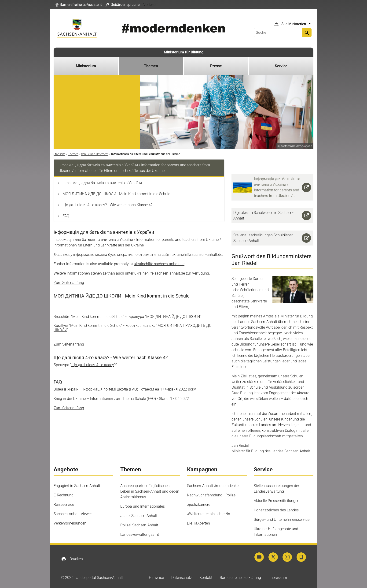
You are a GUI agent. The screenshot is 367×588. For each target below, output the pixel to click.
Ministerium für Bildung (184, 52)
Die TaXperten (198, 523)
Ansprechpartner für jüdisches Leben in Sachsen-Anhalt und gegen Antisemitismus (150, 491)
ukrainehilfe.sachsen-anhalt (194, 255)
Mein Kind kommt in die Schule (98, 317)
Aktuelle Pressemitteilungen (277, 501)
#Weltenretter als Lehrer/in (209, 514)
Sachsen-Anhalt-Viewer (73, 514)
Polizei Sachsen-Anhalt (139, 525)
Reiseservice (64, 504)
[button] (79, 5)
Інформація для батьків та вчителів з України (102, 183)
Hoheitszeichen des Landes (276, 510)
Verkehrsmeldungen (70, 523)
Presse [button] (216, 66)
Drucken (72, 559)
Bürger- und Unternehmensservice (282, 519)
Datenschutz (182, 578)
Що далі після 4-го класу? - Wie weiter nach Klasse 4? (107, 205)
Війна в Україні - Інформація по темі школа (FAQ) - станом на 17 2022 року (125, 389)
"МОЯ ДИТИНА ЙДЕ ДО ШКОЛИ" (173, 317)
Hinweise (156, 578)
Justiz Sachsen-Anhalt (139, 516)
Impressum (278, 578)
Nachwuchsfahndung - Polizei (212, 495)
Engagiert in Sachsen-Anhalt (77, 486)
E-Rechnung (64, 495)
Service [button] (281, 66)
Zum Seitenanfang (69, 283)
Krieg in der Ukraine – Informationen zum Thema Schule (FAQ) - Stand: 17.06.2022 (121, 399)
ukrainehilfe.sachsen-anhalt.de (159, 264)
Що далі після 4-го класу (93, 365)
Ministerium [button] (86, 66)
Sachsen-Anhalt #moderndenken (214, 486)
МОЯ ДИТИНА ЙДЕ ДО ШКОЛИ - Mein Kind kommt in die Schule (116, 194)
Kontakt (206, 578)
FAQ (65, 216)
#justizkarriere (199, 504)
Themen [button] (151, 66)
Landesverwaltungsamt (140, 534)
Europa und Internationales (143, 506)
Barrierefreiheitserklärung (240, 578)
